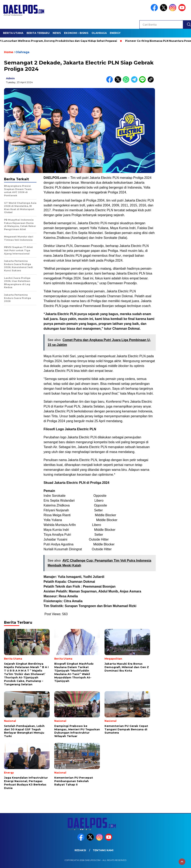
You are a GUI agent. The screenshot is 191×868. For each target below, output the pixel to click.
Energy (115, 33)
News (57, 33)
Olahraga (99, 33)
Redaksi (80, 850)
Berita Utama (13, 33)
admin (10, 78)
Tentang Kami (103, 850)
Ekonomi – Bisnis (76, 33)
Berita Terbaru (38, 33)
